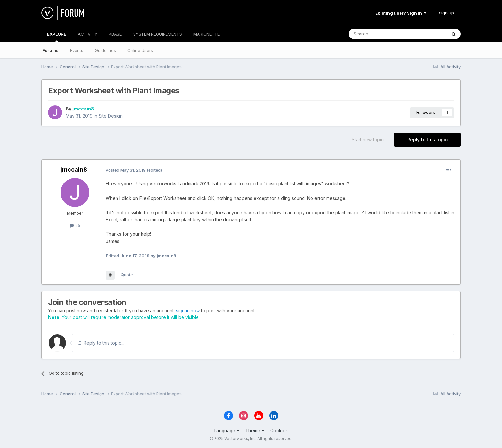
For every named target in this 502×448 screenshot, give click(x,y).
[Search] (381, 34)
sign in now (188, 310)
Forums (50, 50)
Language (227, 431)
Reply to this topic (427, 139)
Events (77, 50)
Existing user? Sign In (401, 13)
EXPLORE (57, 37)
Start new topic (368, 139)
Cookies (279, 431)
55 (75, 225)
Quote (127, 275)
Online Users (140, 50)
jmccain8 (83, 109)
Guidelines (105, 50)
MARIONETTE (206, 34)
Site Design (111, 116)
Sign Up (446, 13)
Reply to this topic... (101, 343)
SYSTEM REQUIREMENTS (158, 34)
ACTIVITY (88, 34)
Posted (126, 170)
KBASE (115, 34)
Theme (255, 431)
